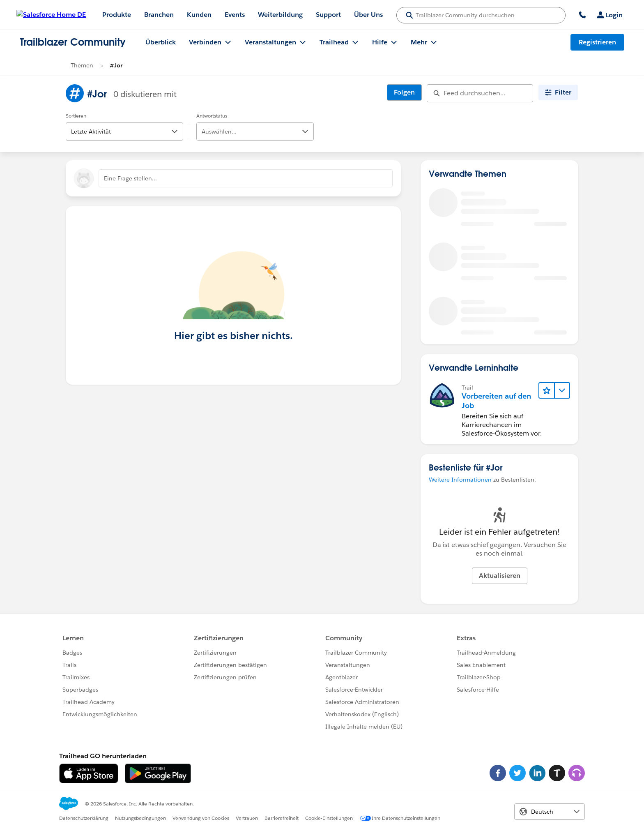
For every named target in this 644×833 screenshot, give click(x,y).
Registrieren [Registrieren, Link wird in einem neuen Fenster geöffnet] (597, 42)
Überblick (161, 42)
